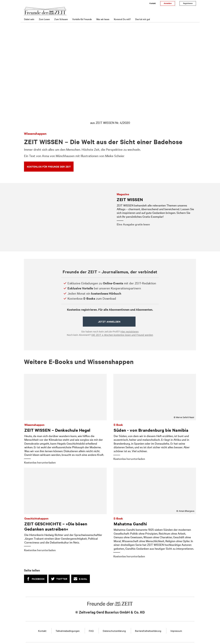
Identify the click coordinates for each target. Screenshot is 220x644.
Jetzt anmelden (109, 321)
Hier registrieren (129, 331)
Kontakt (152, 3)
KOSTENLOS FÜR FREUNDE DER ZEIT (49, 166)
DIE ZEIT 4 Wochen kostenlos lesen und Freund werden (122, 335)
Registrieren (188, 3)
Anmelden (168, 3)
